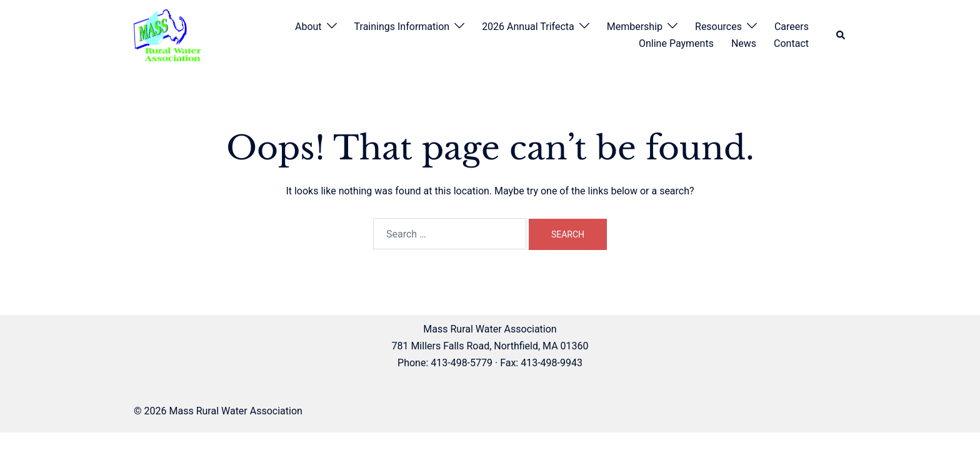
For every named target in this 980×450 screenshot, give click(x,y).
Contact (791, 43)
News (744, 43)
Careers (792, 27)
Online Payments (676, 43)
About (308, 27)
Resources (718, 27)
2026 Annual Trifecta (528, 27)
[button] (841, 35)
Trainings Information (402, 27)
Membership (635, 27)
